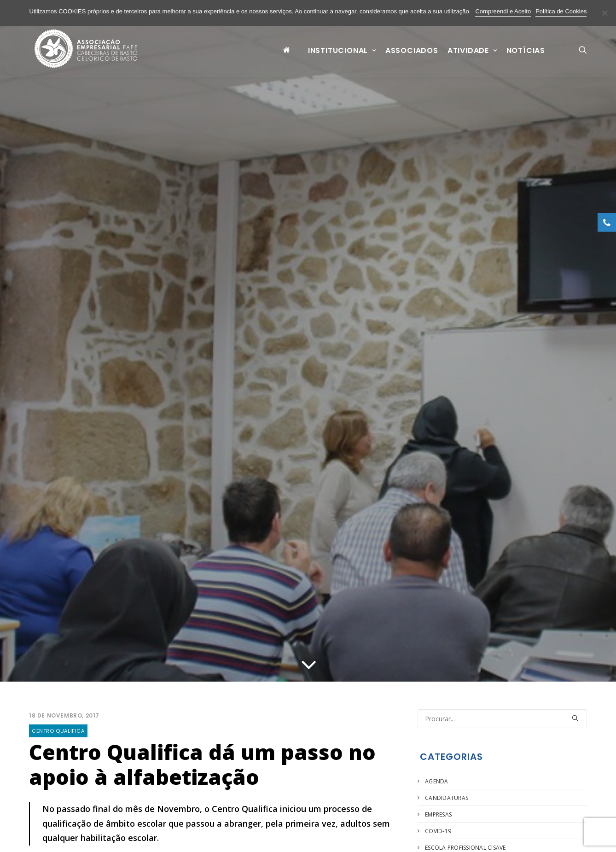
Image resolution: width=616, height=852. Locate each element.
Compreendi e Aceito (503, 11)
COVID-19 (438, 831)
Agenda (436, 781)
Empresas (438, 814)
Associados (412, 57)
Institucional (342, 57)
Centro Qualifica (58, 731)
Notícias (526, 57)
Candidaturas (447, 798)
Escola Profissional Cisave (465, 848)
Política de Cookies (561, 11)
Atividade (472, 57)
